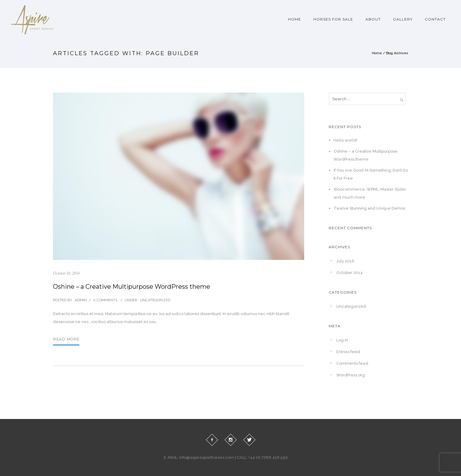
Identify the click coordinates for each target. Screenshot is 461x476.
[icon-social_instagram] (231, 440)
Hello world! (345, 140)
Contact (435, 19)
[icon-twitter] (249, 440)
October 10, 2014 (66, 273)
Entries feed (348, 352)
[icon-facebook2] (212, 440)
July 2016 (345, 261)
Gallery (403, 19)
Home (295, 19)
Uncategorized (155, 300)
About (373, 19)
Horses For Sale (333, 19)
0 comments (105, 300)
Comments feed (352, 363)
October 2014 (350, 273)
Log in (342, 340)
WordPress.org (351, 375)
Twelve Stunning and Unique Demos (369, 208)
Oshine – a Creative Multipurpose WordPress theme (132, 287)
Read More (66, 339)
